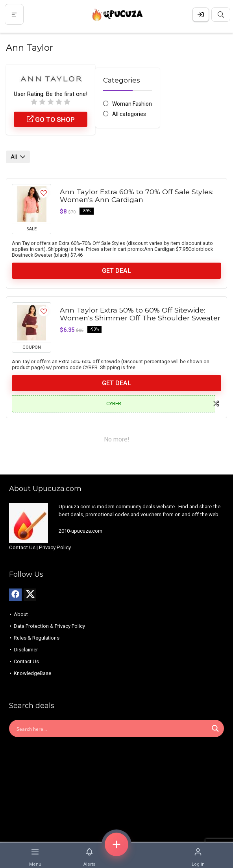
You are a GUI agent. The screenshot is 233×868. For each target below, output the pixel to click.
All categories (129, 114)
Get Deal (116, 271)
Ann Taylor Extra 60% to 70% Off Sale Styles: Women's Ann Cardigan (137, 196)
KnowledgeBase (32, 673)
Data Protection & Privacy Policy (49, 626)
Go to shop (51, 120)
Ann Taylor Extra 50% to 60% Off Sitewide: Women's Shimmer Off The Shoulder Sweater (140, 314)
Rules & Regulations (37, 638)
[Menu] (14, 14)
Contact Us (22, 547)
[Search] (221, 15)
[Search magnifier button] (215, 728)
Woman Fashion (132, 104)
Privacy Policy (55, 547)
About (21, 614)
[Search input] (111, 728)
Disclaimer (26, 650)
